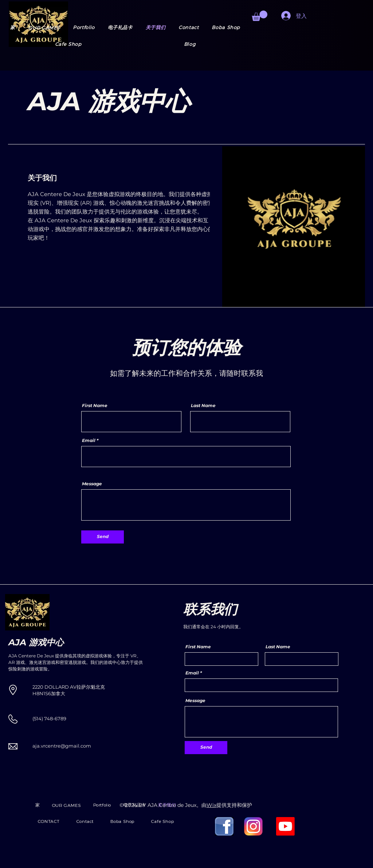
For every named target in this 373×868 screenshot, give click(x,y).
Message (92, 484)
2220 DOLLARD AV (54, 687)
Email (89, 441)
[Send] (103, 537)
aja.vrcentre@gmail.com (62, 746)
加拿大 (58, 693)
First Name (95, 406)
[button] (44, 28)
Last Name (203, 406)
